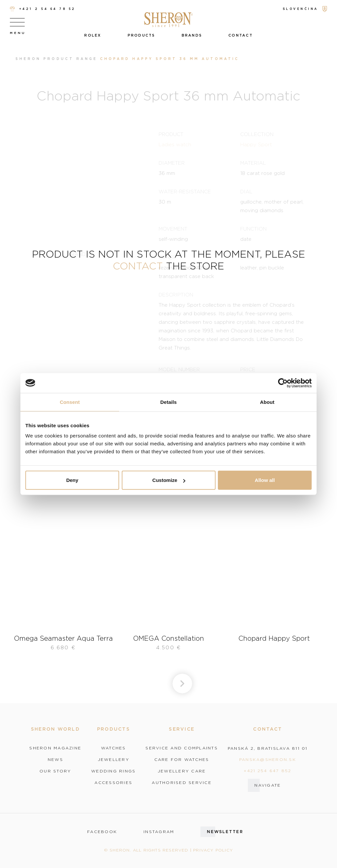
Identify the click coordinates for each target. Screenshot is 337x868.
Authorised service (182, 783)
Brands (192, 35)
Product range (70, 59)
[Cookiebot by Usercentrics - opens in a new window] (283, 383)
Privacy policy (213, 850)
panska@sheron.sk (268, 759)
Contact (241, 35)
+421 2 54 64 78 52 (43, 9)
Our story (55, 771)
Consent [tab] (70, 402)
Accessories (113, 783)
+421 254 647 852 (268, 771)
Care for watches (182, 760)
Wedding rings (113, 771)
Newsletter (225, 832)
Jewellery (114, 760)
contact (138, 266)
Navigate (268, 785)
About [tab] (267, 402)
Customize (169, 480)
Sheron (28, 59)
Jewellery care (182, 771)
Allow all (265, 480)
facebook (102, 832)
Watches (114, 748)
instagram (159, 832)
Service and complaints (182, 748)
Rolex (93, 35)
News (55, 760)
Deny (72, 480)
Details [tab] (168, 402)
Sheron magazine (55, 748)
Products (142, 35)
